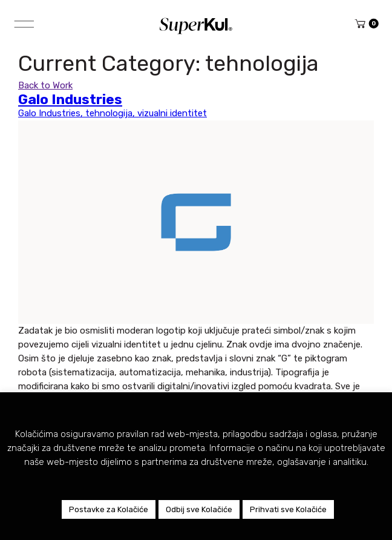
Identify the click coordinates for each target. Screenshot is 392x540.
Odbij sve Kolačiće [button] (199, 509)
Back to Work (45, 85)
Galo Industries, (52, 113)
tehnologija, (111, 113)
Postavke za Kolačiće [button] (109, 509)
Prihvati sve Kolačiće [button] (288, 509)
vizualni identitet (172, 113)
